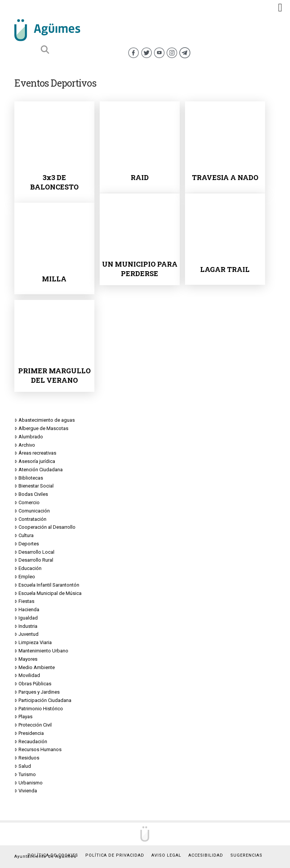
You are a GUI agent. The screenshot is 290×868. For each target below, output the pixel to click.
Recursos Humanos (38, 750)
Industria (26, 626)
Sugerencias (246, 855)
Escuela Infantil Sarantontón (47, 585)
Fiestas (24, 601)
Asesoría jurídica (35, 461)
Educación (28, 568)
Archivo (25, 445)
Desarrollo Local (34, 552)
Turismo (25, 775)
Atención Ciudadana (39, 470)
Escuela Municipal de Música (48, 593)
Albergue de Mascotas (41, 429)
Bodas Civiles (31, 494)
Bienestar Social (34, 486)
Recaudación (31, 742)
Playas (23, 717)
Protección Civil (33, 725)
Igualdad (26, 618)
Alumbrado (29, 437)
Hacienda (27, 610)
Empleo (25, 577)
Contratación (30, 519)
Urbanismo (29, 783)
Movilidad (27, 675)
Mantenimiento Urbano (41, 651)
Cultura (24, 536)
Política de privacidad (115, 855)
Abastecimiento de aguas (45, 420)
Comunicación (32, 511)
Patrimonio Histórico (39, 709)
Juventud (26, 634)
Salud (23, 766)
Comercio (27, 503)
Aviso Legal (166, 855)
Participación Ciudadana (43, 700)
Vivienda (26, 791)
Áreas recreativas (35, 453)
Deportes (27, 544)
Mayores (26, 659)
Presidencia (29, 733)
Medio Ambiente (35, 668)
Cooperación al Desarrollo (45, 527)
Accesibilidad (206, 855)
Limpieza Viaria (33, 643)
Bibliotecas (29, 478)
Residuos (27, 758)
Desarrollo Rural (34, 560)
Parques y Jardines (37, 692)
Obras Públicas (33, 684)
